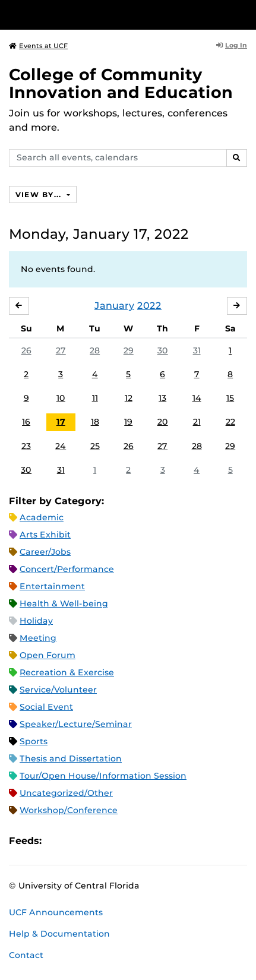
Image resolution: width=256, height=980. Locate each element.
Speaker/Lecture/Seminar (76, 724)
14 (197, 398)
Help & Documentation (59, 934)
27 (61, 350)
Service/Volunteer (58, 690)
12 (129, 398)
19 (128, 422)
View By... (40, 195)
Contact (26, 955)
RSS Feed (97, 841)
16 (26, 422)
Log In (232, 45)
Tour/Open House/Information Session (103, 776)
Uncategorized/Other (66, 793)
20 (163, 422)
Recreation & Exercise (67, 672)
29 (129, 350)
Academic (42, 517)
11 (95, 398)
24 (61, 446)
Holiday (36, 621)
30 (163, 350)
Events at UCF (38, 46)
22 (230, 422)
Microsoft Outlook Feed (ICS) (77, 841)
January (114, 306)
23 (26, 446)
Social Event (46, 707)
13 (162, 398)
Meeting (38, 638)
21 (197, 422)
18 (95, 422)
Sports (34, 741)
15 (230, 398)
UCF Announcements (56, 912)
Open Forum (48, 655)
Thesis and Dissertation (71, 758)
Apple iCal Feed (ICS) (57, 841)
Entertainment (52, 586)
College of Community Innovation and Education (121, 83)
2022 (149, 306)
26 (26, 350)
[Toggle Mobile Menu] (244, 14)
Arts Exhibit (45, 535)
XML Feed (118, 841)
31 (197, 350)
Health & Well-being (64, 603)
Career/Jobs (45, 552)
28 (95, 350)
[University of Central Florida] (90, 15)
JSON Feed (138, 841)
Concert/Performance (67, 569)
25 (95, 446)
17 (61, 422)
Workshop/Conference (69, 810)
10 (61, 398)
